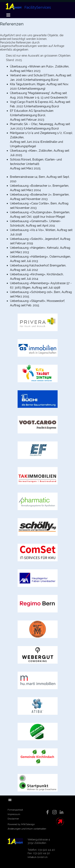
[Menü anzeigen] (8, 15)
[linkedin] (61, 812)
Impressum (14, 814)
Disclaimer (13, 819)
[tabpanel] (37, 36)
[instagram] (54, 812)
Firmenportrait (15, 810)
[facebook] (47, 812)
